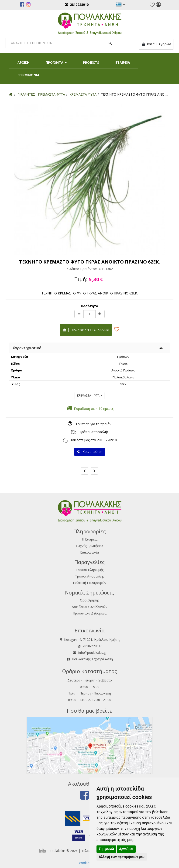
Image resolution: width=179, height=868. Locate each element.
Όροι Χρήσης (89, 600)
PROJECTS (91, 62)
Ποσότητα (90, 306)
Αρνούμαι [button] (126, 849)
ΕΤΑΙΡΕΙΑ (123, 62)
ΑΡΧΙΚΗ (23, 62)
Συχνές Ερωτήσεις (89, 546)
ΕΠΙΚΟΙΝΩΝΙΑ (28, 75)
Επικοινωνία (89, 552)
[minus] (79, 314)
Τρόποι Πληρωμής (90, 570)
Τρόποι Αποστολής (94, 432)
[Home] (11, 94)
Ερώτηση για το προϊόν (94, 424)
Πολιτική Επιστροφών (90, 583)
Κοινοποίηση (90, 452)
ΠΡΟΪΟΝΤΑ (56, 62)
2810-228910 (107, 440)
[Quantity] (89, 314)
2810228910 (77, 5)
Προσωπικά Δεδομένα (90, 613)
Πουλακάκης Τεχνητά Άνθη (92, 659)
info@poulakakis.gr (93, 653)
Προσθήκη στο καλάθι (86, 330)
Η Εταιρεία (90, 539)
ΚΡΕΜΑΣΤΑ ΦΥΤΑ (89, 396)
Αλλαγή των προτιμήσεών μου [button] (122, 857)
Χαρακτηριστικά (27, 348)
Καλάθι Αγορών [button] (156, 44)
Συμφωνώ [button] (106, 849)
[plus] (100, 314)
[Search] (60, 43)
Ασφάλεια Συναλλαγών (90, 607)
